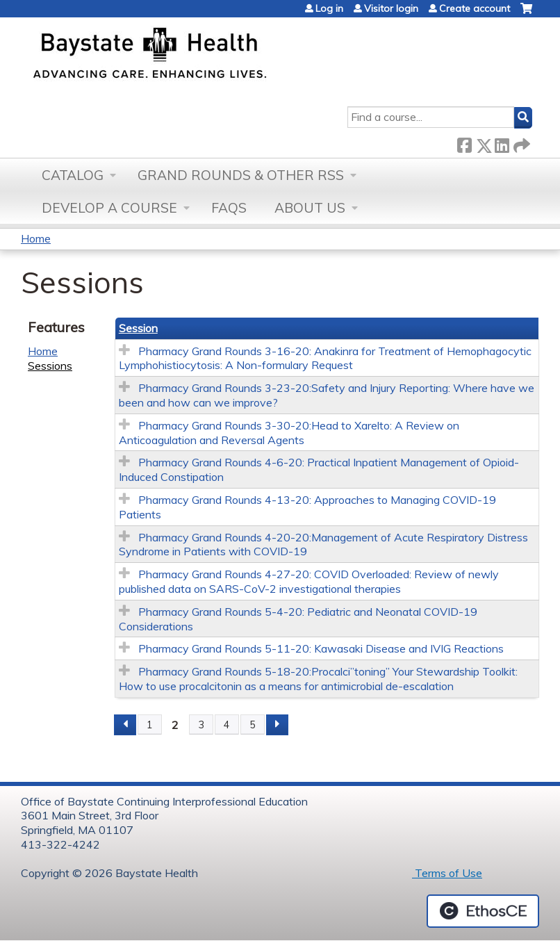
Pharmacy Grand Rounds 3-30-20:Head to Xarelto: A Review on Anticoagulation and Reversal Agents (289, 433)
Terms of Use (447, 873)
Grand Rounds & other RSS (241, 175)
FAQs (229, 208)
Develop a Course (109, 208)
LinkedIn (502, 143)
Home (36, 238)
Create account (475, 8)
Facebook (464, 143)
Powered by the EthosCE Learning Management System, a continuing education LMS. (483, 911)
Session (138, 328)
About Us (310, 208)
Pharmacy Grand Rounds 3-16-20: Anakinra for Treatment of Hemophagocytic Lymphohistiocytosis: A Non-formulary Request (325, 358)
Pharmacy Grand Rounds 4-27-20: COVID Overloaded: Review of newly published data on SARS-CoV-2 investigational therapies (309, 581)
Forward (520, 143)
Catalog (73, 175)
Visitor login (391, 8)
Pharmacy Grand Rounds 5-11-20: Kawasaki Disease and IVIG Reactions (321, 648)
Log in (329, 8)
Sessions (50, 366)
